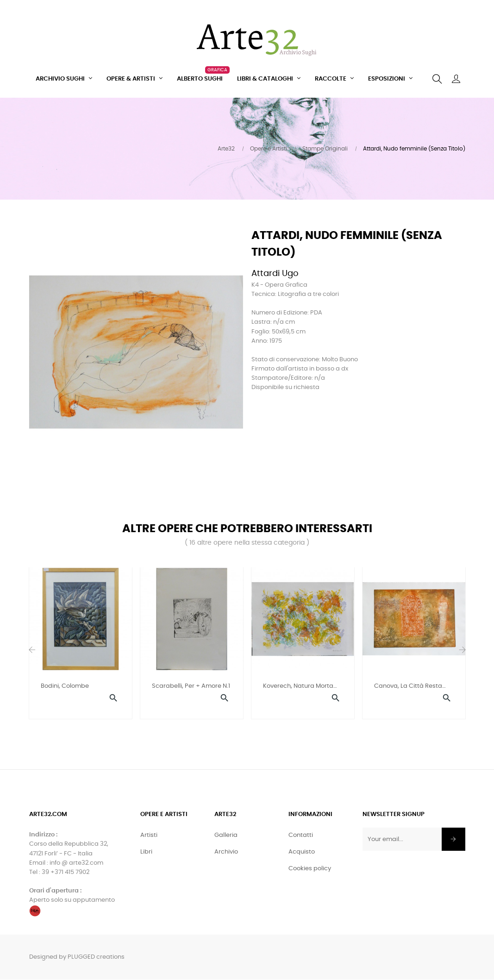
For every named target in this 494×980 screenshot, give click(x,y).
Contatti (301, 836)
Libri (146, 853)
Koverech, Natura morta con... (298, 687)
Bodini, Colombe (65, 686)
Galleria (226, 836)
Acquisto (302, 853)
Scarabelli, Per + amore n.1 (191, 686)
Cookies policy (310, 870)
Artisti (149, 836)
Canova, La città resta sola (408, 687)
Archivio (226, 853)
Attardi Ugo (275, 274)
